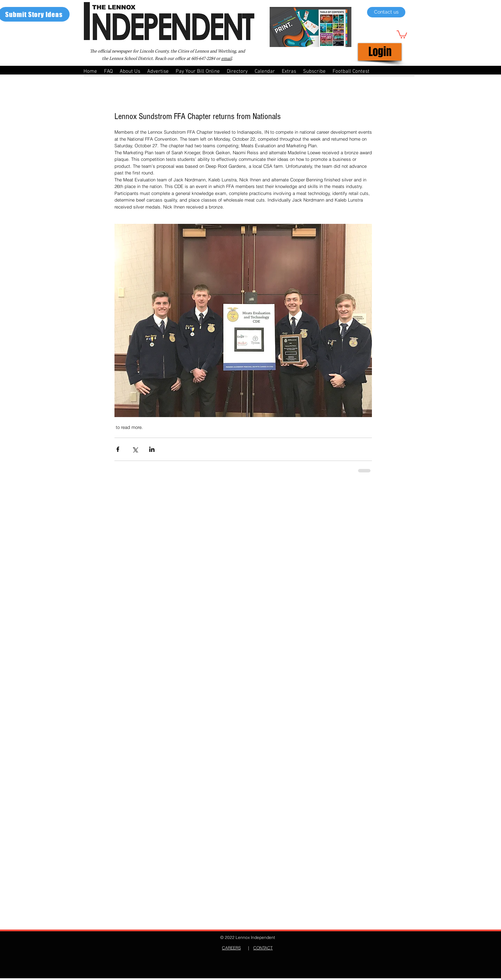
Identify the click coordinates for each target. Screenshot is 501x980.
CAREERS (231, 948)
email (226, 59)
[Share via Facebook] (118, 449)
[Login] (380, 52)
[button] (402, 34)
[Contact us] (386, 12)
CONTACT (263, 948)
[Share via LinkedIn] (152, 449)
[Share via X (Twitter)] (135, 449)
